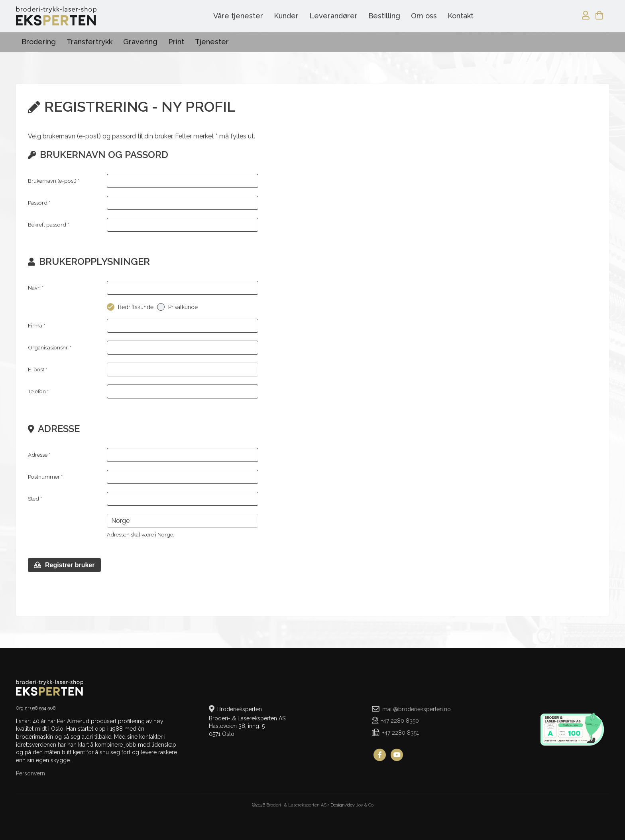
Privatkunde (183, 307)
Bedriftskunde (136, 307)
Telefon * (38, 391)
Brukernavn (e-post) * (54, 181)
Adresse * (39, 455)
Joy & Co (365, 805)
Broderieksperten (56, 16)
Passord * (39, 203)
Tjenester (212, 42)
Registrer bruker (64, 565)
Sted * (35, 499)
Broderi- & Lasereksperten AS (296, 805)
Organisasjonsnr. (50, 347)
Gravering (140, 42)
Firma (36, 325)
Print (176, 42)
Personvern (30, 773)
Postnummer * (45, 477)
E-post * (37, 369)
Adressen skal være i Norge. (141, 534)
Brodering (39, 42)
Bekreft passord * (48, 225)
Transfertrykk (89, 42)
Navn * (36, 288)
